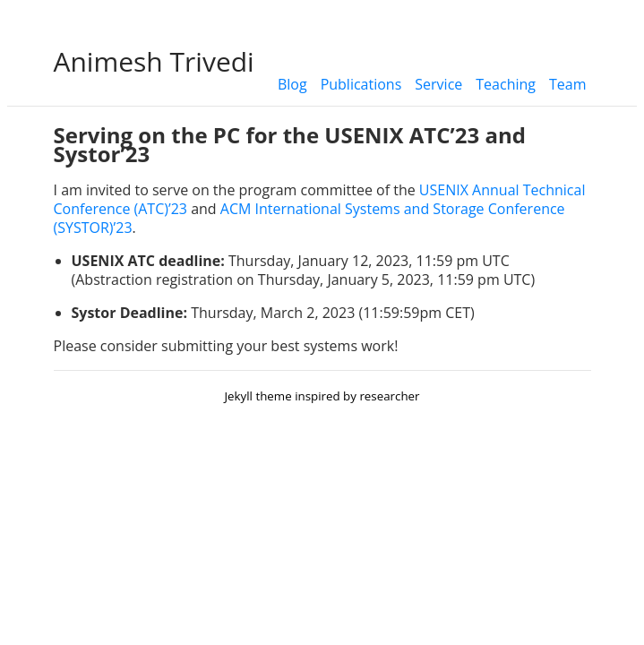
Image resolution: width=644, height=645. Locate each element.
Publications (361, 84)
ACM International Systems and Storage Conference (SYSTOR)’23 (309, 218)
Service (438, 84)
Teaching (506, 84)
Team (568, 84)
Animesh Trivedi (154, 61)
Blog (292, 84)
